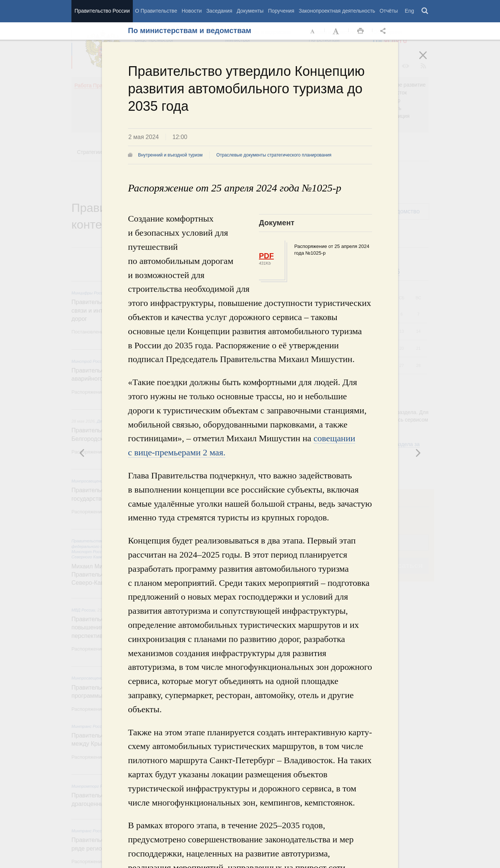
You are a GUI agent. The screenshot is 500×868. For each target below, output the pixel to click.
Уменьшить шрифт (313, 31)
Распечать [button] (360, 31)
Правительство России (102, 11)
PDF (266, 256)
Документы (250, 11)
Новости (192, 11)
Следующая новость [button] (82, 453)
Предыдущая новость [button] (418, 453)
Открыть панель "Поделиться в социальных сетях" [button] (384, 31)
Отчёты (389, 11)
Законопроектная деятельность (337, 11)
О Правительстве (156, 11)
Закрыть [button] (428, 60)
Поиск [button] (425, 11)
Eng (409, 11)
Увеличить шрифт (337, 31)
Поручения (281, 11)
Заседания (219, 11)
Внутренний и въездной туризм (170, 155)
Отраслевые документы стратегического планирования (274, 155)
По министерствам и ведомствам (190, 30)
